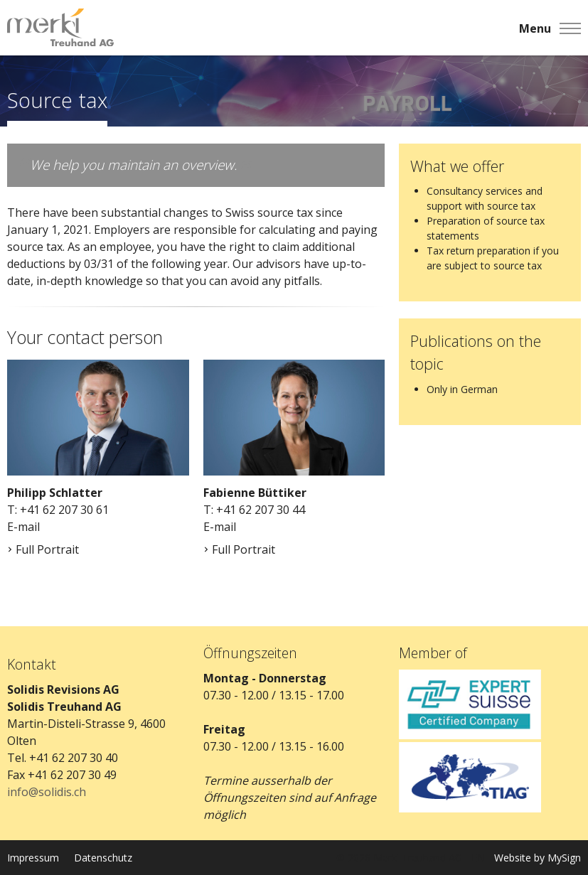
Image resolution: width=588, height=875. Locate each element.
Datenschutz (103, 858)
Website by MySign (538, 858)
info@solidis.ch (47, 792)
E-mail (23, 527)
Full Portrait (43, 549)
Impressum (33, 858)
